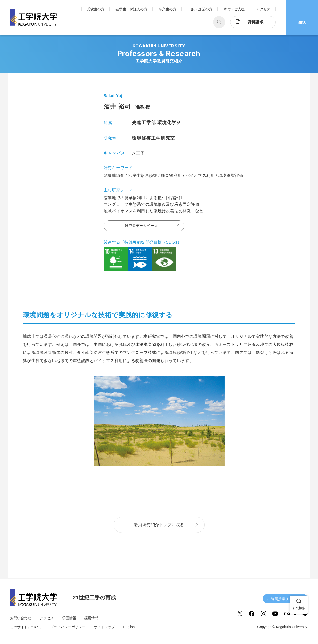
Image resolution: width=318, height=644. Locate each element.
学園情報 (69, 618)
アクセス (263, 9)
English (129, 627)
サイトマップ (104, 627)
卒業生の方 (167, 9)
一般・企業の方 (200, 9)
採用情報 (91, 618)
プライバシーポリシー (68, 627)
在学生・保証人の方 (131, 9)
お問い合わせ (21, 618)
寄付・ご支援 (234, 9)
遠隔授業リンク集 (285, 599)
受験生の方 (96, 9)
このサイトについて (26, 627)
